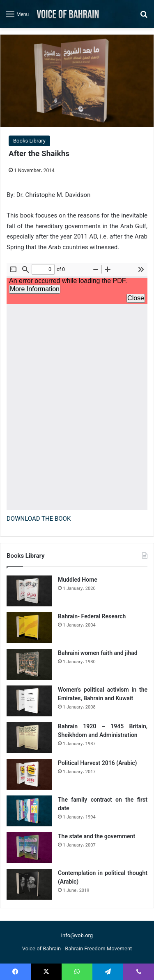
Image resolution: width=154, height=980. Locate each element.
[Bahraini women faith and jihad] (29, 664)
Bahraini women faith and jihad (98, 653)
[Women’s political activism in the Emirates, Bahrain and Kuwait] (29, 701)
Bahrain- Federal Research (92, 616)
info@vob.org (77, 935)
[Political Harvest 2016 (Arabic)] (29, 774)
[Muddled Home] (29, 591)
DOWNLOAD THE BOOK (39, 519)
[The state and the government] (29, 848)
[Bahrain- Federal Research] (29, 628)
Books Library (29, 141)
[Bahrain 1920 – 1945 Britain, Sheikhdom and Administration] (29, 738)
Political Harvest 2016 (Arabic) (98, 763)
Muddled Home (78, 580)
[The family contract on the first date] (29, 811)
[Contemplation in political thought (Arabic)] (29, 884)
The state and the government (97, 836)
